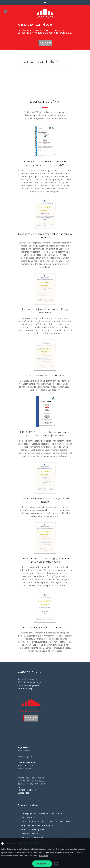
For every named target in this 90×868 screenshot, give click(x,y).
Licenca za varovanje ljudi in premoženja (45, 627)
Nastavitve (44, 856)
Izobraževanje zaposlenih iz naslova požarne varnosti (46, 821)
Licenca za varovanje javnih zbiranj (45, 376)
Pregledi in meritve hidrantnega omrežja (40, 826)
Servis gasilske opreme (32, 838)
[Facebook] (45, 3)
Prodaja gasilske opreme (33, 830)
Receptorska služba (30, 834)
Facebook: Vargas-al (27, 688)
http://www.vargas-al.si (29, 685)
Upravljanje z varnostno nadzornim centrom (42, 813)
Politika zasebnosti (27, 790)
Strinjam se (42, 864)
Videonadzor (24, 793)
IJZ (19, 787)
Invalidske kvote (29, 817)
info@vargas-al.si (26, 757)
